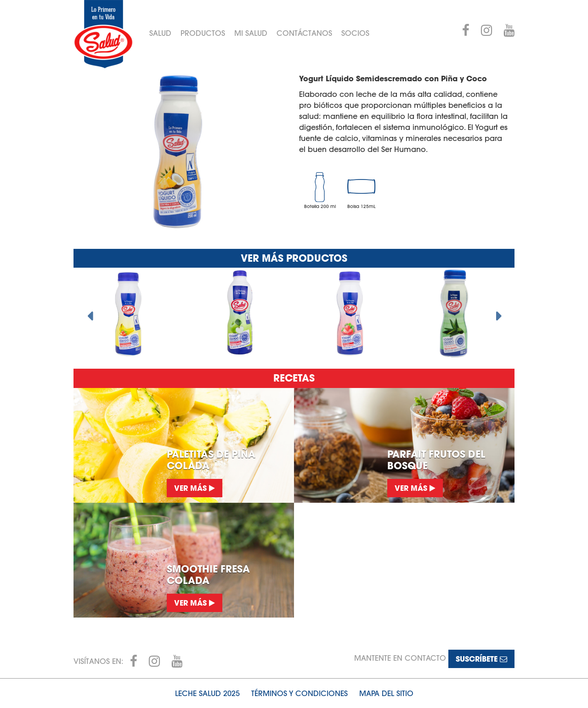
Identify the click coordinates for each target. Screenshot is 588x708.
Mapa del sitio (386, 693)
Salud (160, 33)
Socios (355, 33)
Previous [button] (90, 314)
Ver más (195, 488)
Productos (203, 33)
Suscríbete (481, 659)
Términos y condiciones (300, 693)
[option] (129, 314)
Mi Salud (251, 33)
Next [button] (498, 314)
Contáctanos (304, 33)
